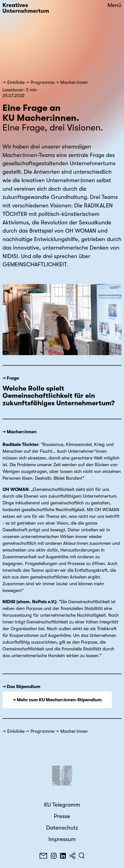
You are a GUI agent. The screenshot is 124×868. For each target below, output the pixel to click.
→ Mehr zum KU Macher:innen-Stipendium (57, 700)
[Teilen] (72, 856)
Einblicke (16, 82)
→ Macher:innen (20, 432)
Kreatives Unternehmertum (26, 8)
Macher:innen (74, 82)
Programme (42, 82)
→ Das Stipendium (21, 687)
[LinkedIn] (63, 856)
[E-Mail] (43, 856)
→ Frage (11, 378)
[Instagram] (54, 856)
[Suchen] (82, 856)
